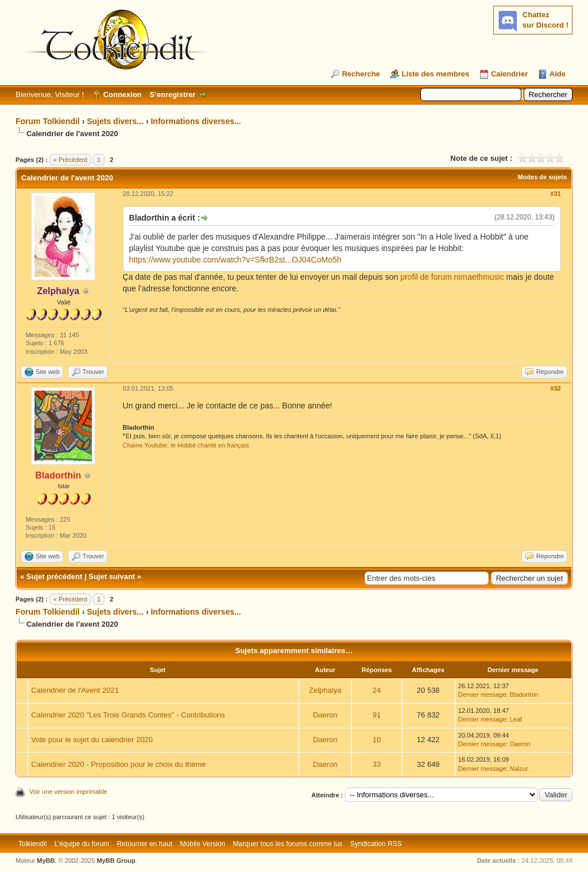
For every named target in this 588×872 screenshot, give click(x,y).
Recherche (361, 74)
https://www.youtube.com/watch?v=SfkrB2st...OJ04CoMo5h (235, 260)
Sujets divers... (115, 121)
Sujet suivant (112, 576)
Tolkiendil (32, 844)
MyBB (46, 861)
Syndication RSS (376, 844)
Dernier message (482, 694)
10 (377, 740)
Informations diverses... (196, 121)
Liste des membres (435, 74)
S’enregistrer (172, 94)
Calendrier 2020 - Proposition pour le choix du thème (118, 764)
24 (377, 690)
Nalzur (519, 769)
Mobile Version (203, 844)
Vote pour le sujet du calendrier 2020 (92, 740)
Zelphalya (325, 690)
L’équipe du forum (82, 844)
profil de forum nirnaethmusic (452, 277)
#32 (555, 388)
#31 (555, 194)
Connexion (123, 94)
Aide (558, 74)
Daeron (325, 715)
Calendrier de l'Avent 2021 (75, 690)
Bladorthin (524, 694)
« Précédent (70, 160)
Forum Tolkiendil (48, 121)
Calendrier (509, 74)
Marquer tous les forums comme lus (288, 844)
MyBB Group (116, 861)
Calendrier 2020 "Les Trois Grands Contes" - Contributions (128, 715)
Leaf (516, 719)
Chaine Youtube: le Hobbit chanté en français (186, 445)
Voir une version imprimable (68, 792)
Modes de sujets (542, 177)
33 (377, 764)
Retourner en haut (144, 844)
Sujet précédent (55, 576)
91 (377, 715)
